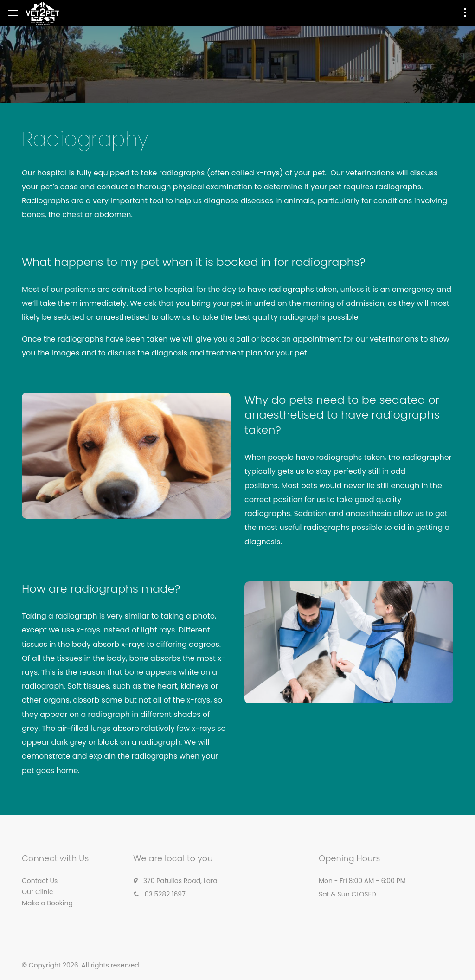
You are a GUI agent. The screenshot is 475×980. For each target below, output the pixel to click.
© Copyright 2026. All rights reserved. (81, 965)
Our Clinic (38, 892)
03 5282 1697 (165, 894)
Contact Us (40, 881)
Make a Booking (47, 903)
